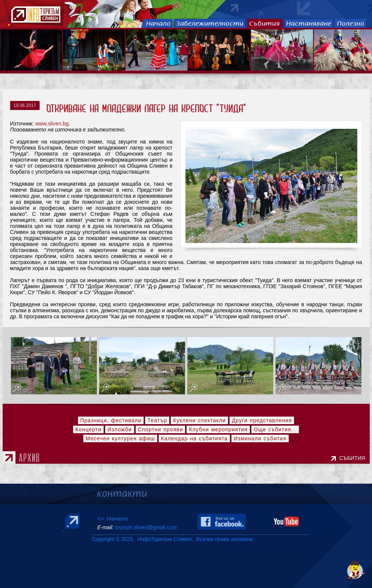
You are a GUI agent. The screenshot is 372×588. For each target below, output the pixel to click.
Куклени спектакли (199, 420)
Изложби (120, 429)
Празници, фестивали (111, 420)
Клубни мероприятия (218, 429)
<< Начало (113, 519)
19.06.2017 (25, 105)
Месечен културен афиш (120, 438)
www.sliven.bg (52, 124)
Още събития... (275, 429)
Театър (157, 420)
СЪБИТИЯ (354, 458)
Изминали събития (260, 438)
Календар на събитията (194, 438)
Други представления (262, 420)
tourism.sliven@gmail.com (146, 527)
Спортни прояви (161, 429)
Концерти (88, 429)
